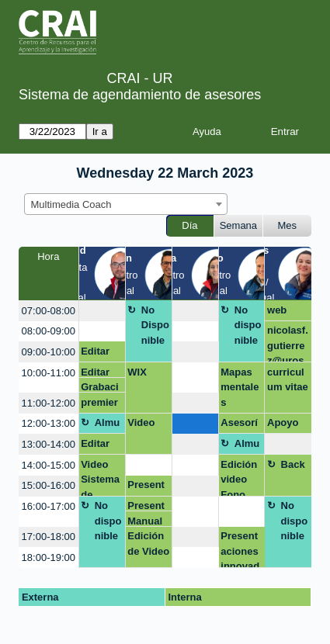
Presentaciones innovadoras (240, 549)
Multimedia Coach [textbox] (71, 204)
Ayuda (207, 132)
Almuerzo (108, 425)
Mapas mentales (240, 387)
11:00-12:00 (49, 403)
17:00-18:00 (49, 537)
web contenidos (288, 313)
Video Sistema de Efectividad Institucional (100, 478)
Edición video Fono (239, 478)
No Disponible (155, 325)
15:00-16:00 (49, 485)
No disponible (248, 325)
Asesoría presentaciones (239, 425)
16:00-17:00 (49, 506)
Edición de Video (148, 544)
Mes (288, 225)
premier (99, 402)
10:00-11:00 (49, 373)
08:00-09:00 (49, 331)
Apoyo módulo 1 (285, 425)
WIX (137, 372)
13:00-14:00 (49, 444)
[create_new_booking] (102, 311)
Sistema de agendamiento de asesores (140, 95)
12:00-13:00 (49, 423)
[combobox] (126, 204)
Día (189, 225)
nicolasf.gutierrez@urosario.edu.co (288, 343)
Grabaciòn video (101, 387)
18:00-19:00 (49, 557)
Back (293, 464)
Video (141, 422)
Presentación (146, 487)
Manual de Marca (145, 521)
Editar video (95, 354)
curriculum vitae (288, 380)
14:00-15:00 (49, 465)
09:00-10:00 (49, 352)
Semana (238, 225)
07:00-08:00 (49, 311)
